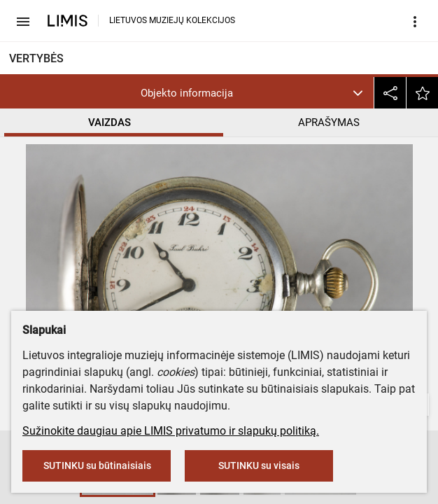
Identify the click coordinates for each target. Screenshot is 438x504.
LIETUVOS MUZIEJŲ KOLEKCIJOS (172, 20)
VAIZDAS (109, 122)
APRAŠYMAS (329, 122)
